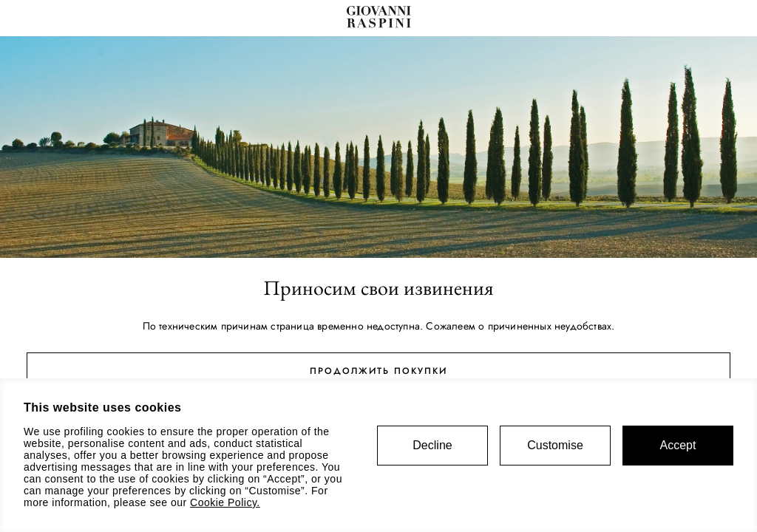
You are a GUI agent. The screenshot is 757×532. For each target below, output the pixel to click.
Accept (678, 445)
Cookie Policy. (225, 502)
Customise (555, 445)
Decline (432, 445)
